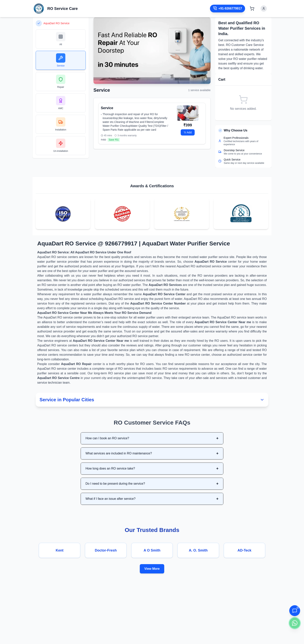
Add (188, 132)
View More (152, 569)
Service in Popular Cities (152, 400)
